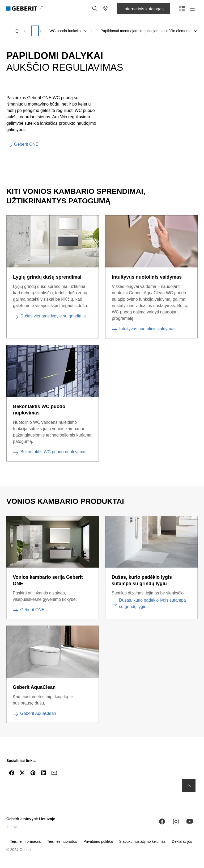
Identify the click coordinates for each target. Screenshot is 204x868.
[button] (95, 9)
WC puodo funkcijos (69, 31)
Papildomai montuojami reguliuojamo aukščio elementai (149, 31)
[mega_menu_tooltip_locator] (105, 9)
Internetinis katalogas (144, 9)
